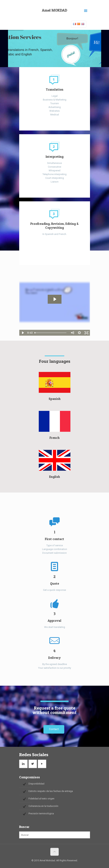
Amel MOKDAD (54, 10)
